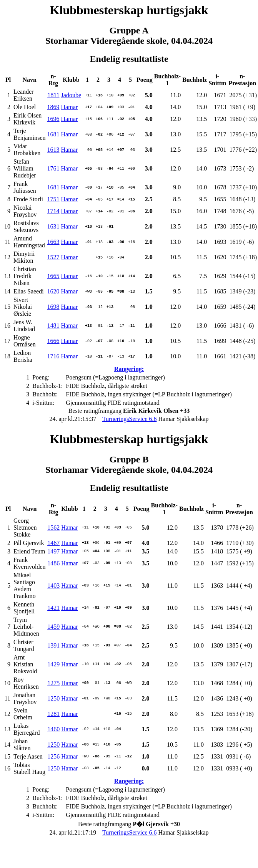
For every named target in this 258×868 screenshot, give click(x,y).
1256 (53, 756)
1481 (53, 325)
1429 (53, 664)
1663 (53, 242)
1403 (53, 586)
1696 (53, 119)
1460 (53, 729)
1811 (53, 95)
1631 (53, 226)
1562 (53, 528)
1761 (53, 168)
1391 (53, 645)
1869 (53, 107)
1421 (53, 608)
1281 (53, 714)
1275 (53, 683)
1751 (53, 199)
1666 (53, 341)
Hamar (70, 107)
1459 (53, 627)
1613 (53, 150)
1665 (53, 276)
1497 (53, 551)
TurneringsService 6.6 (130, 419)
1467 (53, 543)
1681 (53, 134)
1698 (53, 307)
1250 (53, 698)
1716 (53, 356)
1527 (53, 257)
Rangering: (129, 369)
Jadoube (71, 95)
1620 (53, 291)
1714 (53, 211)
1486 (53, 563)
